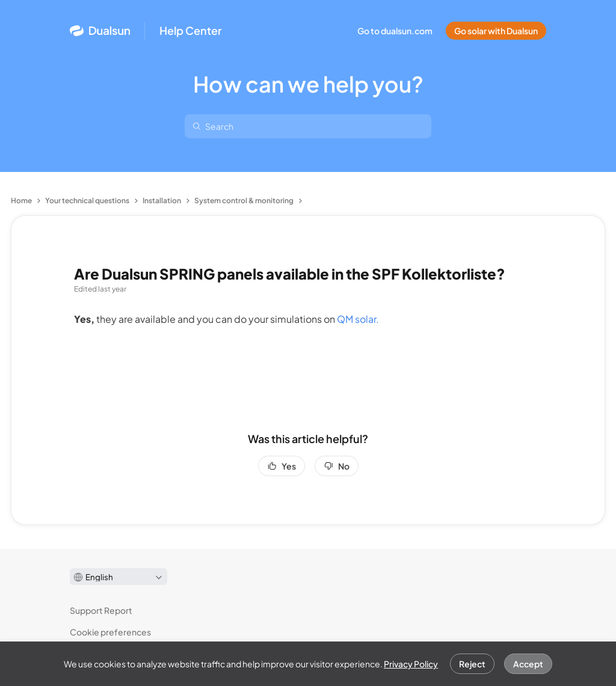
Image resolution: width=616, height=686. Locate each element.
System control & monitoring (244, 201)
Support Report (101, 610)
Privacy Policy (411, 664)
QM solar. (358, 319)
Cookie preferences (110, 632)
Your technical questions (87, 201)
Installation (162, 201)
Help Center (191, 31)
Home (21, 201)
